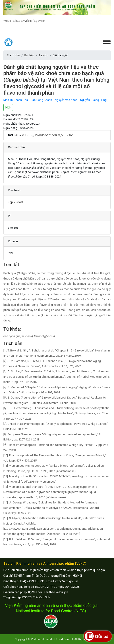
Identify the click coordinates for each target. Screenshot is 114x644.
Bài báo (29, 55)
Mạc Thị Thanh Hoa (16, 100)
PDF (8, 107)
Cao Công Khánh (42, 100)
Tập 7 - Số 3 (16, 202)
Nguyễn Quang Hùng (94, 100)
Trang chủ (13, 55)
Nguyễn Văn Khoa (66, 100)
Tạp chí (44, 55)
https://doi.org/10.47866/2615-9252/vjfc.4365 (44, 135)
